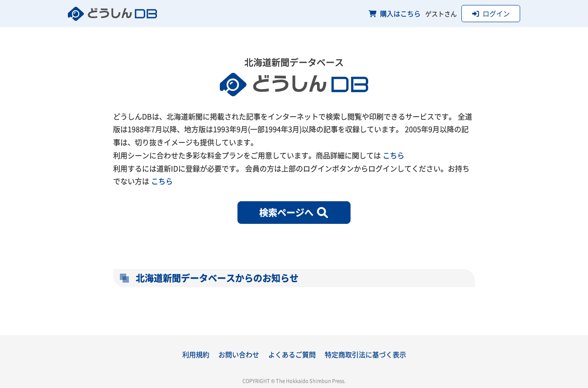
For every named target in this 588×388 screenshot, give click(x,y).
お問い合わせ (239, 354)
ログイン (491, 13)
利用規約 (196, 354)
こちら (394, 155)
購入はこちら (395, 14)
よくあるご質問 (292, 354)
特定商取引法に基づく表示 (365, 354)
